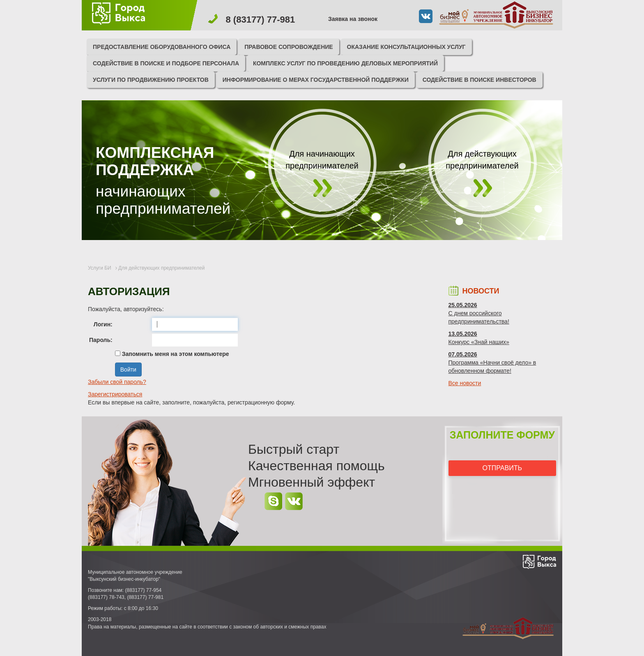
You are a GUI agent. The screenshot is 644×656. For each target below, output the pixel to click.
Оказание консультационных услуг (406, 47)
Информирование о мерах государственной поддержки (316, 80)
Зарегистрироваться (115, 394)
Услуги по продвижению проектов (151, 80)
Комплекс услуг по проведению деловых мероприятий (345, 63)
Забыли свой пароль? (117, 382)
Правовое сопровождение (289, 47)
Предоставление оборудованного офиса (162, 47)
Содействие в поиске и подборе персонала (166, 63)
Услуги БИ (100, 268)
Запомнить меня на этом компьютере (175, 354)
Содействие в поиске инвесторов (480, 80)
